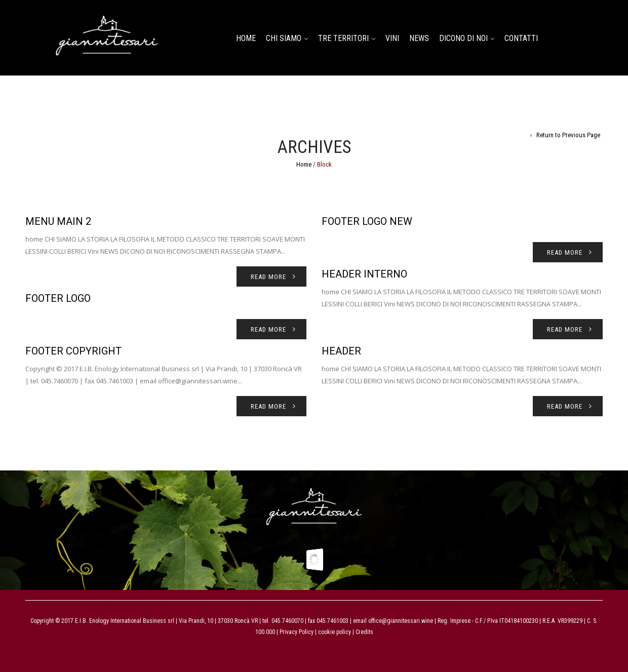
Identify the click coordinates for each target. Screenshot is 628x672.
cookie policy (334, 632)
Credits (364, 632)
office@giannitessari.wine (401, 621)
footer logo (58, 298)
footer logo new (367, 221)
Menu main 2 (58, 221)
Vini (392, 38)
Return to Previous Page (568, 135)
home (246, 38)
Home (304, 164)
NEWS (419, 38)
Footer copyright (73, 351)
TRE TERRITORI (343, 38)
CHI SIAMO (284, 38)
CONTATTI (521, 38)
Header (341, 351)
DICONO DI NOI (463, 38)
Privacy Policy (297, 632)
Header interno (364, 274)
